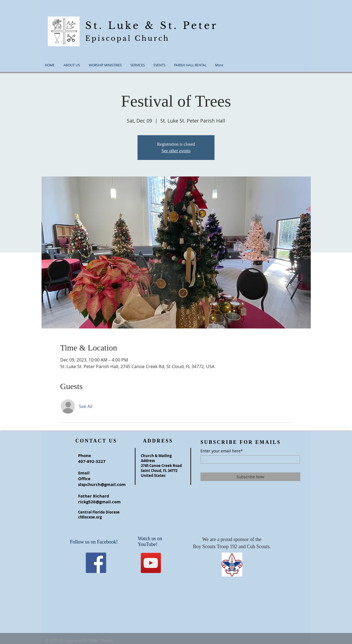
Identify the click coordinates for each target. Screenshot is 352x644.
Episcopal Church (127, 38)
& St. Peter (181, 25)
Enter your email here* (222, 451)
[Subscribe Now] (250, 477)
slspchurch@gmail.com (102, 484)
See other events (176, 151)
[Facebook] (96, 563)
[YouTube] (151, 563)
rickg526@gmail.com (99, 502)
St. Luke (115, 25)
